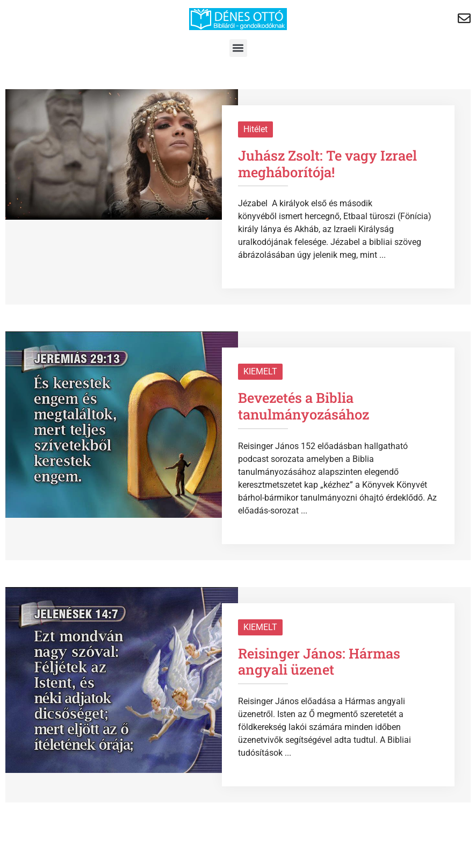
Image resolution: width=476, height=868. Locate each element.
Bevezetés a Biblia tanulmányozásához (304, 406)
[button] (238, 48)
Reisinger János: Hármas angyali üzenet (319, 661)
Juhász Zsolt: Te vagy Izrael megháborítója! (327, 164)
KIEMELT (260, 371)
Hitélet (255, 129)
